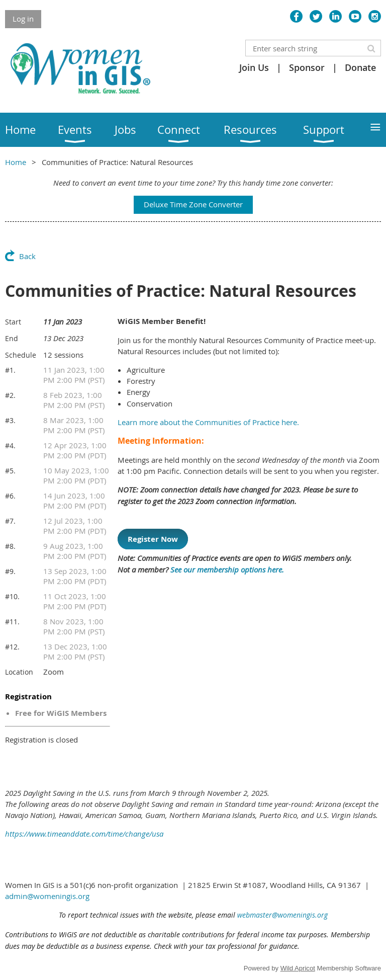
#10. (12, 596)
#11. (12, 622)
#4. (10, 445)
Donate (360, 67)
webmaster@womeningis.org (282, 915)
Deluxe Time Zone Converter (193, 204)
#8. (10, 546)
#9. (10, 571)
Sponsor (307, 67)
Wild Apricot (298, 968)
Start (13, 322)
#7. (10, 521)
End (12, 338)
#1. (10, 370)
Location (19, 672)
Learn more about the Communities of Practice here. (208, 422)
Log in (23, 19)
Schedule (21, 355)
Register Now (153, 539)
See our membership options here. (228, 569)
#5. (10, 471)
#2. (10, 395)
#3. (10, 420)
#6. (10, 496)
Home (16, 162)
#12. (12, 647)
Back (27, 256)
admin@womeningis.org (47, 896)
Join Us (254, 67)
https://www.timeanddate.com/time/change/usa (84, 834)
